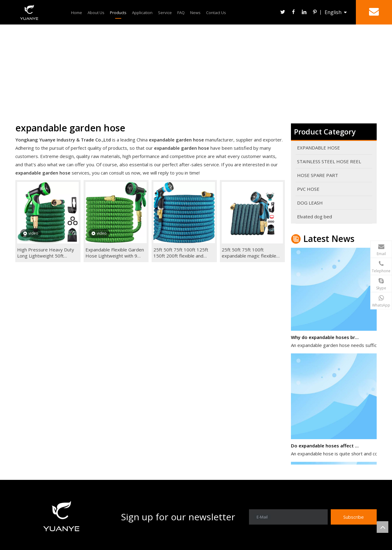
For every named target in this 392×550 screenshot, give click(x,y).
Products (118, 13)
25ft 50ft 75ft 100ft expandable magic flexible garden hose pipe (249, 253)
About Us (96, 13)
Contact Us (216, 13)
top (383, 527)
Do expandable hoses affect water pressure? (326, 447)
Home (77, 13)
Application (142, 13)
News (195, 13)
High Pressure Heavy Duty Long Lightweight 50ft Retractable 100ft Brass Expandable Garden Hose (46, 253)
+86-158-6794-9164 (344, 265)
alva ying (355, 282)
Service (165, 13)
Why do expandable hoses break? (326, 339)
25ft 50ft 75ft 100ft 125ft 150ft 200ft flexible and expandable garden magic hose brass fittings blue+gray (181, 253)
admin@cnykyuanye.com (339, 247)
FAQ (181, 13)
